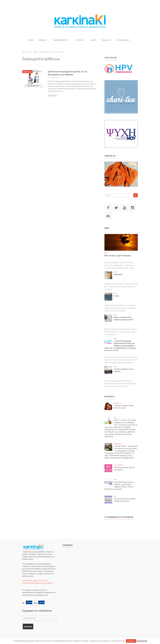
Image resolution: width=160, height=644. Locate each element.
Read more (53, 96)
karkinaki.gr (29, 552)
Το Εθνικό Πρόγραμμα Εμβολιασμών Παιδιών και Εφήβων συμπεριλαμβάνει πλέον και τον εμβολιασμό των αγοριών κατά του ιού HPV (120, 346)
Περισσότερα (142, 641)
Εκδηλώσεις (27, 72)
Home (35, 52)
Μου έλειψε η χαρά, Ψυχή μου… (118, 256)
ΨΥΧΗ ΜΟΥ (80, 40)
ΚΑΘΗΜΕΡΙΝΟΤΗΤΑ (61, 40)
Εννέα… (117, 296)
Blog (106, 253)
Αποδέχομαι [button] (131, 641)
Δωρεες (93, 40)
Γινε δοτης (106, 40)
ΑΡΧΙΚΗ (31, 40)
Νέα (115, 418)
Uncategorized (119, 465)
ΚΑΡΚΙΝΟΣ (43, 40)
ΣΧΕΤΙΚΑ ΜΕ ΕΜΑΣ (124, 40)
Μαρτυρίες (117, 403)
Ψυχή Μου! (118, 274)
